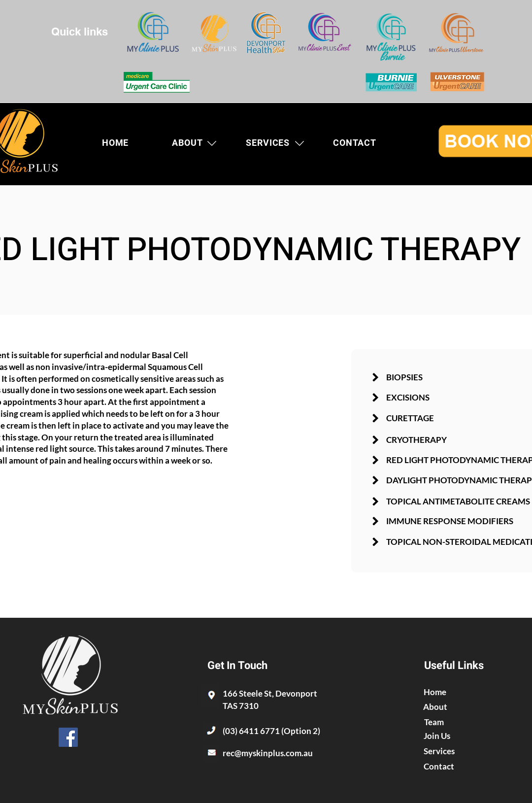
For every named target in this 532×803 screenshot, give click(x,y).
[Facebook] (68, 737)
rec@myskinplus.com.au (268, 753)
